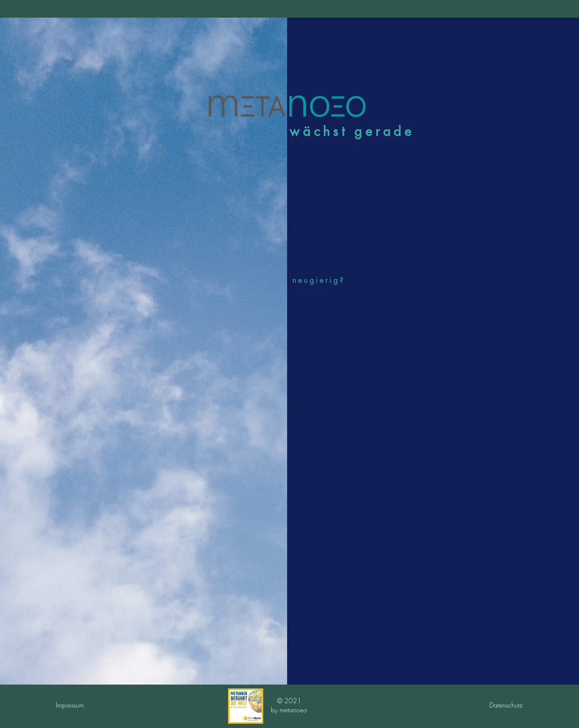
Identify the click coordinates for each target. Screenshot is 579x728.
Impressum (70, 705)
